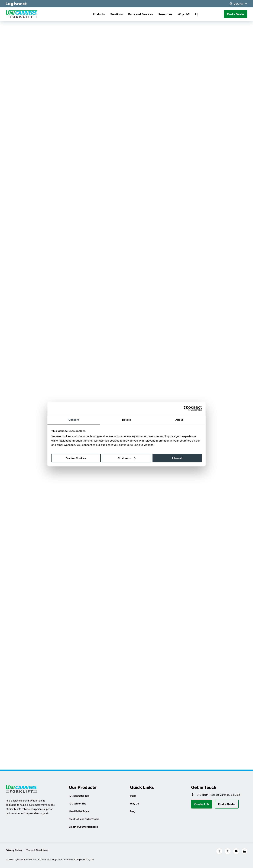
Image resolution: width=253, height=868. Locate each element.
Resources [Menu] (165, 14)
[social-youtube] (236, 851)
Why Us (134, 804)
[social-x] (228, 851)
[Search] (197, 14)
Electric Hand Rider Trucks (84, 819)
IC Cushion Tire (78, 804)
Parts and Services (141, 14)
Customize (127, 458)
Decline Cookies (76, 458)
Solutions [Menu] (116, 14)
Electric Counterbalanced (83, 827)
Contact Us (202, 804)
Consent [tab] (74, 420)
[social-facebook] (219, 851)
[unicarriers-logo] (21, 14)
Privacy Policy (14, 850)
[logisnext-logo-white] (16, 4)
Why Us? (184, 14)
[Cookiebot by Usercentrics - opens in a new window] (186, 408)
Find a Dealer (236, 14)
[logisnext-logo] (21, 789)
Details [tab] (126, 420)
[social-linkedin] (245, 851)
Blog (133, 811)
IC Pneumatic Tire (79, 796)
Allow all (177, 458)
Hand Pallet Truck (79, 811)
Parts (133, 796)
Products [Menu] (99, 14)
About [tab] (179, 420)
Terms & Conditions (37, 850)
